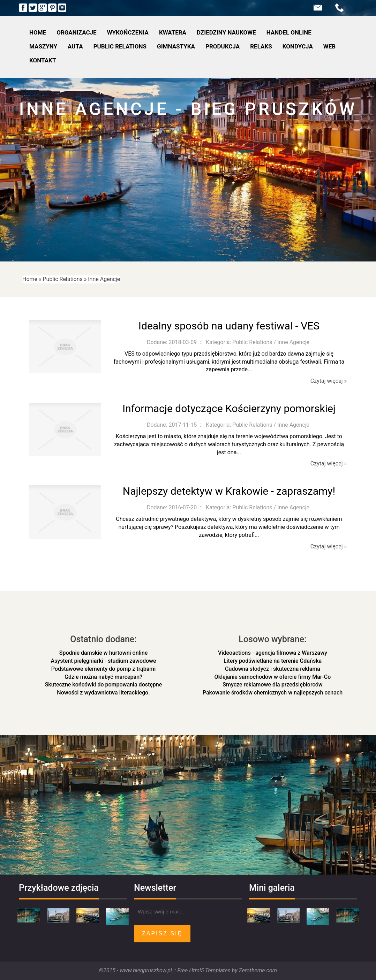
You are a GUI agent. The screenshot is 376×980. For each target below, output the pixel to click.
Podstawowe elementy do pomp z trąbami (104, 669)
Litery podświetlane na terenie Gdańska (273, 661)
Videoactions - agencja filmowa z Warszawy (273, 653)
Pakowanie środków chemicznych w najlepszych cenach (273, 693)
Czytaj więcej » (329, 381)
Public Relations (63, 279)
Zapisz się (162, 933)
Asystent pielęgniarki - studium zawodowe (104, 661)
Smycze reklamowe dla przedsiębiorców (272, 685)
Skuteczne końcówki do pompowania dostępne (104, 685)
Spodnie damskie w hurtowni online (103, 653)
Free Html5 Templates (204, 970)
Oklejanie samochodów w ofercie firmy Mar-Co (273, 677)
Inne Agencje (104, 279)
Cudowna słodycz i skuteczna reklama (273, 669)
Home (30, 279)
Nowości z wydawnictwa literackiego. (103, 693)
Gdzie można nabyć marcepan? (103, 677)
